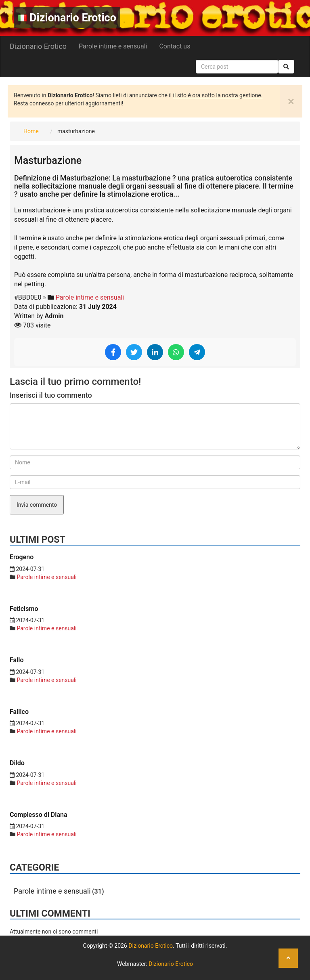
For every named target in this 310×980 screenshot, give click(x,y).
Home (31, 131)
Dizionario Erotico (67, 18)
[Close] (291, 101)
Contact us (175, 46)
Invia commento (37, 505)
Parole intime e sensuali (113, 46)
